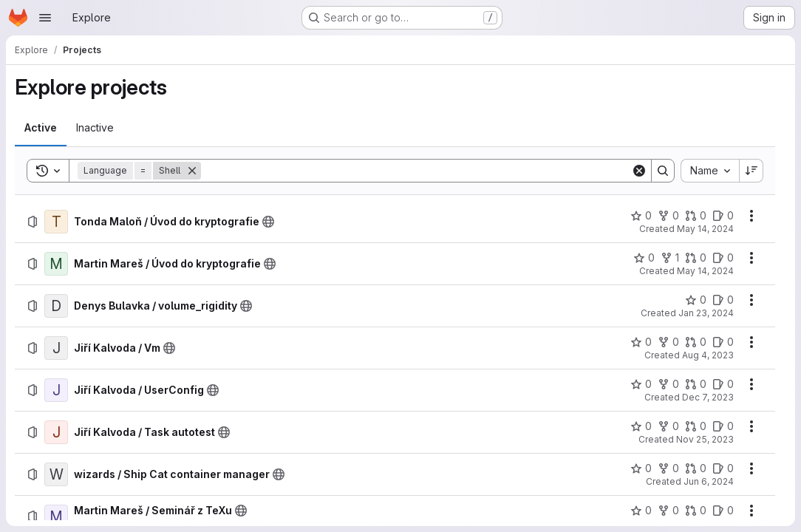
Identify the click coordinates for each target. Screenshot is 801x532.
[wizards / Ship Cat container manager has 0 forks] (668, 468)
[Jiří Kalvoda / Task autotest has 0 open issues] (723, 426)
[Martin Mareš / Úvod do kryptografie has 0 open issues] (723, 258)
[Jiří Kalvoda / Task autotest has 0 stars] (641, 426)
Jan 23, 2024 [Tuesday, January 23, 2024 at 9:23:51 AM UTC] (706, 313)
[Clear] (639, 171)
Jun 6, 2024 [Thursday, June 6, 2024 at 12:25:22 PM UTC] (709, 481)
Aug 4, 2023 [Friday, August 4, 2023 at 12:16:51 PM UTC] (708, 355)
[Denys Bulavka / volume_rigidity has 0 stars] (696, 300)
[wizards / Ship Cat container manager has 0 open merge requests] (696, 468)
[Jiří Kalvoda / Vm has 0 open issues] (723, 342)
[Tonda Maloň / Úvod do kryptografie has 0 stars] (641, 216)
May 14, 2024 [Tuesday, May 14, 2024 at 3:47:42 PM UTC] (705, 271)
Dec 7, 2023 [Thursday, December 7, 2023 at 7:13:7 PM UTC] (708, 397)
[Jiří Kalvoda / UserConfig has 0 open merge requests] (696, 384)
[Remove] (192, 171)
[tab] (41, 128)
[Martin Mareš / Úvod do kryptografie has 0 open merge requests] (696, 258)
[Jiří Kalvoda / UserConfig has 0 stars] (641, 384)
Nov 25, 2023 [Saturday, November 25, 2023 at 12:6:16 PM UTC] (705, 439)
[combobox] (710, 171)
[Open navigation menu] (45, 18)
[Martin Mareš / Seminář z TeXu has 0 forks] (668, 511)
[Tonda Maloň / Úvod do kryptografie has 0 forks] (668, 216)
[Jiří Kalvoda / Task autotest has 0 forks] (668, 426)
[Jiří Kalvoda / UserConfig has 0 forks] (668, 384)
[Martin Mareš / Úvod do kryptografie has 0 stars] (644, 258)
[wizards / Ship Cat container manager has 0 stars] (641, 468)
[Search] (416, 171)
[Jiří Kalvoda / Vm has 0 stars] (641, 342)
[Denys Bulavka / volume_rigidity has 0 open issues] (723, 300)
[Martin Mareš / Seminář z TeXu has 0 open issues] (723, 511)
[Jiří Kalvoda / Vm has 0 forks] (668, 342)
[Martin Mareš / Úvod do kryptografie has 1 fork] (670, 258)
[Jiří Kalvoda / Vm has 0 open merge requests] (696, 342)
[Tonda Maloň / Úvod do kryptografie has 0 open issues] (723, 216)
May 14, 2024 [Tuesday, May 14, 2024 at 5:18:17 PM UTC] (705, 229)
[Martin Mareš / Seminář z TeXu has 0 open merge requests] (696, 511)
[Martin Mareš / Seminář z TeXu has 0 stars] (641, 511)
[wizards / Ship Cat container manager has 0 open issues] (723, 468)
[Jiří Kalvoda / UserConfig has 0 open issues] (723, 384)
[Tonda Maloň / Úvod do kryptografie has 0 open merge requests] (696, 216)
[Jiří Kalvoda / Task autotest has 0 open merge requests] (696, 426)
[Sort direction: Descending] (751, 171)
